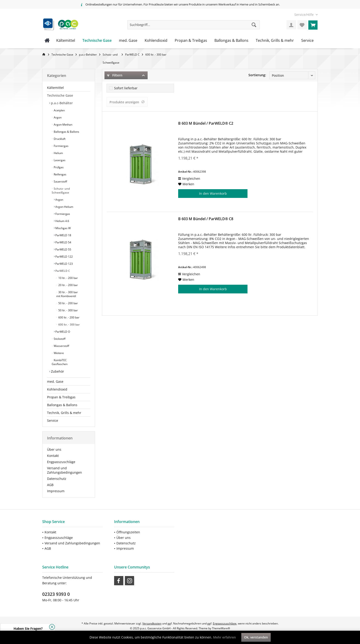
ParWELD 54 (63, 242)
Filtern (115, 75)
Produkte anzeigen (127, 102)
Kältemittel (55, 88)
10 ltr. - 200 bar (68, 278)
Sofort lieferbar (126, 88)
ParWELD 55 (63, 249)
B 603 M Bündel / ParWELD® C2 (206, 123)
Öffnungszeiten (128, 532)
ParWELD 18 (63, 235)
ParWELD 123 (64, 264)
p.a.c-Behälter (61, 103)
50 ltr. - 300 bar (68, 310)
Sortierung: (257, 75)
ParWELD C (62, 271)
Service (53, 420)
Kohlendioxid (57, 389)
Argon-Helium (64, 207)
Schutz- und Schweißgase (61, 191)
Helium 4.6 (62, 221)
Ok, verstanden (256, 637)
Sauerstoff (60, 181)
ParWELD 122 (64, 257)
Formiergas (61, 146)
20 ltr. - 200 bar (68, 285)
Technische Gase (60, 95)
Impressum (56, 491)
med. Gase (55, 381)
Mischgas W (63, 228)
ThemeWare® (221, 628)
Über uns (54, 449)
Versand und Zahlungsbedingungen (65, 470)
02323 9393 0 (56, 594)
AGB (50, 485)
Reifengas (60, 174)
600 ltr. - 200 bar (69, 317)
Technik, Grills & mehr (64, 413)
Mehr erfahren (224, 637)
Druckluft (59, 139)
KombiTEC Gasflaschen (60, 362)
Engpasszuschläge (61, 462)
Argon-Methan (63, 125)
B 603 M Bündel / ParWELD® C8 (206, 219)
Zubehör (57, 371)
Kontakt (53, 456)
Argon (57, 117)
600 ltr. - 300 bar (69, 325)
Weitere (58, 353)
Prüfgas (58, 167)
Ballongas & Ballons (66, 132)
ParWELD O (62, 332)
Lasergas (59, 160)
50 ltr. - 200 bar (68, 303)
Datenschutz (57, 479)
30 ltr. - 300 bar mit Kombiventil (67, 294)
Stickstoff (59, 339)
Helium (58, 153)
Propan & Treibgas (61, 397)
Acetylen (59, 110)
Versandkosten (152, 623)
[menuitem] (304, 15)
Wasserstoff (61, 346)
